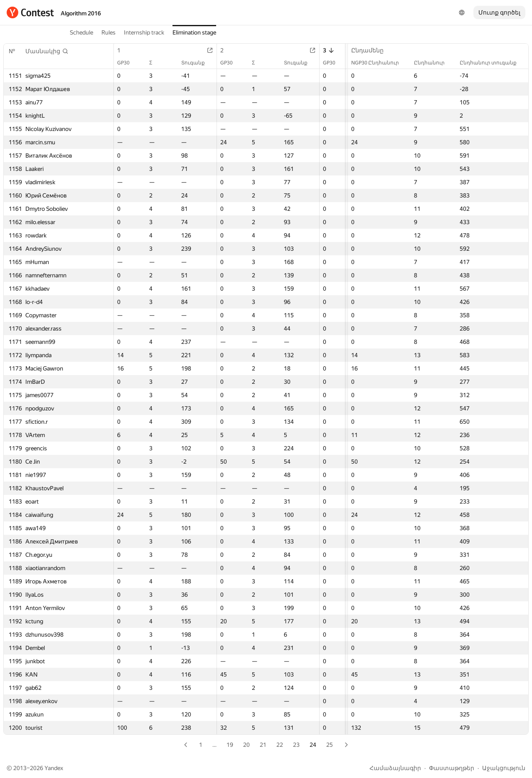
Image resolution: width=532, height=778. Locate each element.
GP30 (128, 63)
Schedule (81, 32)
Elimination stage (194, 32)
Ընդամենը (372, 50)
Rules (108, 32)
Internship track (144, 32)
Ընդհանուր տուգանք (492, 63)
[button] (47, 51)
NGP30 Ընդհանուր (379, 63)
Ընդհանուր (433, 63)
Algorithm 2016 (81, 13)
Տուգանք (197, 63)
